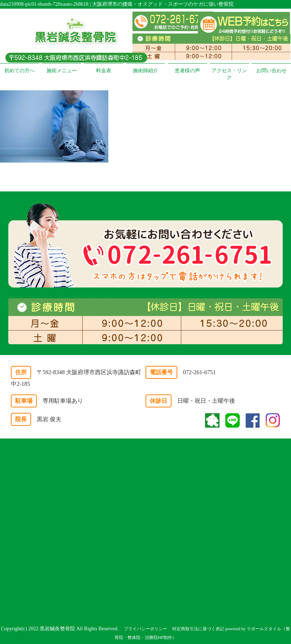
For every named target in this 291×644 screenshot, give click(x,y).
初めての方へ (19, 71)
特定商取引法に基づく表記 (198, 629)
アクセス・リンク (229, 74)
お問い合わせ (272, 71)
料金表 (104, 71)
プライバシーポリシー (145, 629)
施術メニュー (62, 71)
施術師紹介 (145, 71)
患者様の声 (187, 71)
